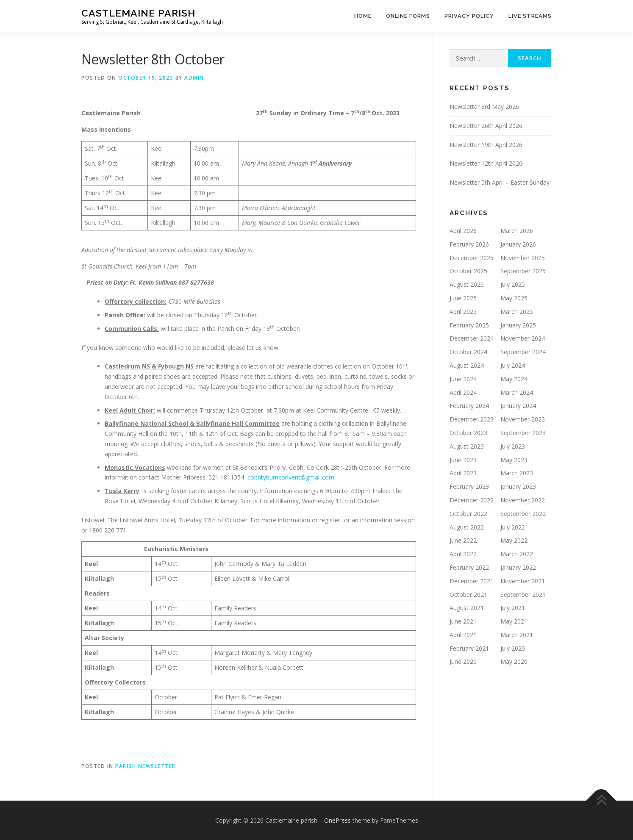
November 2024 (523, 338)
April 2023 (463, 473)
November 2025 (523, 258)
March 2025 (517, 312)
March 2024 (517, 392)
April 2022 (463, 554)
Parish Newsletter (146, 766)
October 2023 (468, 433)
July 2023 (513, 446)
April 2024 (463, 392)
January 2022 (518, 567)
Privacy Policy (469, 16)
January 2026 (518, 244)
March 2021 (517, 635)
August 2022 (467, 527)
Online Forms (408, 16)
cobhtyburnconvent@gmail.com (291, 477)
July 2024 (513, 365)
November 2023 (523, 419)
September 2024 (523, 352)
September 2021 (523, 595)
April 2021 (463, 635)
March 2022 (517, 554)
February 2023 (469, 487)
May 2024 (514, 379)
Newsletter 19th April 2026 (486, 145)
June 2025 (463, 298)
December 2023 (472, 419)
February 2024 (469, 406)
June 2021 (463, 621)
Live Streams (530, 16)
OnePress (337, 820)
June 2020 (463, 661)
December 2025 (472, 258)
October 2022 (468, 514)
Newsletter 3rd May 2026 (484, 107)
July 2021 (513, 608)
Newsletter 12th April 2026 (486, 163)
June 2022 (463, 540)
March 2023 (517, 473)
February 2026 (469, 244)
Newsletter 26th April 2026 (486, 126)
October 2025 (468, 271)
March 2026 (517, 231)
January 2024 (518, 406)
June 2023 (463, 460)
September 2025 (523, 271)
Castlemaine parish (138, 13)
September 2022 (523, 514)
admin (194, 78)
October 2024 (468, 352)
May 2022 (514, 540)
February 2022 (469, 567)
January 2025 (518, 325)
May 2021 (514, 621)
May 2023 (514, 460)
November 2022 (523, 500)
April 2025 (463, 312)
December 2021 (472, 581)
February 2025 (469, 325)
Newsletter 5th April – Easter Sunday (500, 182)
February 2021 (469, 648)
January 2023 (518, 487)
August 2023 (467, 446)
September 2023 (523, 433)
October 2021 (468, 595)
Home (363, 16)
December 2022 (472, 500)
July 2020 (513, 648)
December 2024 (472, 338)
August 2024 (467, 365)
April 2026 (463, 231)
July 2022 (513, 527)
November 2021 (523, 581)
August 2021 (467, 608)
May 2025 (514, 298)
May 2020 (514, 661)
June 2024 (463, 379)
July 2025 (513, 284)
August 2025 (467, 284)
